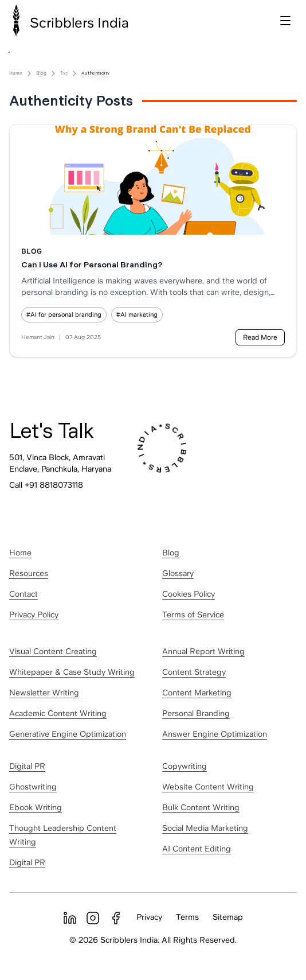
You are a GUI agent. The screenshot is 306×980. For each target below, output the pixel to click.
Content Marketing (197, 693)
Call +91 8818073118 (46, 485)
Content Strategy (194, 672)
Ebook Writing (36, 807)
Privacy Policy (34, 615)
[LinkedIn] (70, 918)
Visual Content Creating (53, 651)
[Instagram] (93, 918)
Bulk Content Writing (201, 807)
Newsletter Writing (44, 693)
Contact (23, 594)
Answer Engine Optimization (215, 734)
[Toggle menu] (285, 21)
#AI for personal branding (64, 314)
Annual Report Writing (203, 651)
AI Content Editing (197, 849)
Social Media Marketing (205, 828)
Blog (41, 73)
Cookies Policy (189, 594)
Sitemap (228, 917)
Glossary (178, 573)
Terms (187, 917)
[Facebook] (116, 918)
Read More (260, 337)
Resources (29, 573)
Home (16, 73)
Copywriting (185, 766)
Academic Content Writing (58, 713)
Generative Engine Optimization (68, 734)
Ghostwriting (33, 787)
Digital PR (27, 766)
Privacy (149, 917)
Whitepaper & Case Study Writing (72, 672)
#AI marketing (137, 314)
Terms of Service (193, 615)
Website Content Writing (208, 787)
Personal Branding (196, 713)
